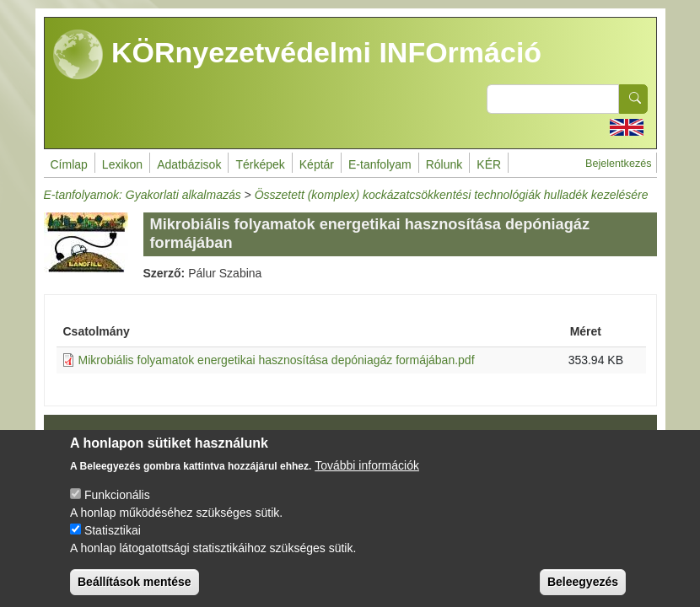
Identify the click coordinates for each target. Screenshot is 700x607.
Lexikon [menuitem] (122, 164)
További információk (367, 480)
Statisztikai (113, 545)
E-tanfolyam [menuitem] (380, 164)
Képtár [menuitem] (317, 164)
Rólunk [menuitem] (444, 164)
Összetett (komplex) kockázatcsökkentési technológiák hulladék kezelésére (452, 195)
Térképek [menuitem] (260, 164)
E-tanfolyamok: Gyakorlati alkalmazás (143, 195)
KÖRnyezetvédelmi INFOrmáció (298, 55)
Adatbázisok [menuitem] (189, 164)
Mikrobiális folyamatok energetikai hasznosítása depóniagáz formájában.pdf (277, 360)
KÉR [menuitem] (489, 164)
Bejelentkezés (618, 164)
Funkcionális (117, 509)
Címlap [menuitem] (69, 164)
